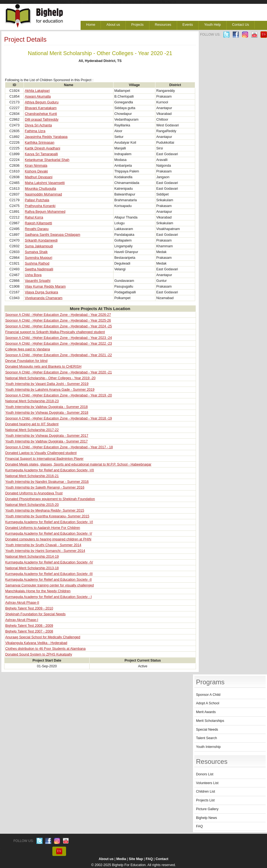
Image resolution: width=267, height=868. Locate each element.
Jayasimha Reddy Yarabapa (46, 137)
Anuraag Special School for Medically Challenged (43, 637)
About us (113, 25)
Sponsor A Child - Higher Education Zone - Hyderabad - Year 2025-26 (58, 320)
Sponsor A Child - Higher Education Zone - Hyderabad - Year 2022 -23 (59, 344)
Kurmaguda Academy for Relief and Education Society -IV (49, 562)
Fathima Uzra (35, 131)
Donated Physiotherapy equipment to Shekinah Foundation (50, 499)
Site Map (136, 859)
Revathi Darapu (37, 229)
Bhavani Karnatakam (41, 108)
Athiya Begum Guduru (42, 102)
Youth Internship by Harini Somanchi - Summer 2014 (45, 551)
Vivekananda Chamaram (43, 298)
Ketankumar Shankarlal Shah (47, 160)
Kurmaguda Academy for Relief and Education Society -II (48, 580)
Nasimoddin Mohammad (43, 194)
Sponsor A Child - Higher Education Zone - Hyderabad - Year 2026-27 (58, 315)
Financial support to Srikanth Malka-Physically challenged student (55, 332)
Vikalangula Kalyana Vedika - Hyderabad (36, 643)
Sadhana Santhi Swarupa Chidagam (52, 235)
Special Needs (207, 730)
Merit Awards (206, 712)
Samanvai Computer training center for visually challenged (49, 585)
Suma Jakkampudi (39, 246)
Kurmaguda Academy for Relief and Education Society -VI (49, 522)
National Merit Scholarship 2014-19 (32, 557)
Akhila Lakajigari (37, 91)
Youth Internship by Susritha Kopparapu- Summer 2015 (47, 516)
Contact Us (241, 25)
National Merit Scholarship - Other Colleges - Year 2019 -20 (50, 378)
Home (91, 25)
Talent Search (206, 738)
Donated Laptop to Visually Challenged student (41, 453)
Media (121, 859)
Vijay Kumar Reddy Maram (45, 287)
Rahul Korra (34, 217)
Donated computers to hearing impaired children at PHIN (48, 539)
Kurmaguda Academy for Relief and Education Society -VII (50, 470)
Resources (163, 25)
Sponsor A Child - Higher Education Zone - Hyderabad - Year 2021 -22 (59, 355)
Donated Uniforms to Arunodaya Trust (34, 493)
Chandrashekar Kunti (41, 114)
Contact (162, 859)
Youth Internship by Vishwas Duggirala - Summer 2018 (47, 413)
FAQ (199, 826)
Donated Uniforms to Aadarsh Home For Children (43, 528)
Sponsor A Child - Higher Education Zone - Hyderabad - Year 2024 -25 (59, 326)
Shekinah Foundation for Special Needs (35, 614)
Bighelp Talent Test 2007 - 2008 (29, 631)
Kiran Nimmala (36, 166)
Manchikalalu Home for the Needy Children (38, 591)
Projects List (205, 800)
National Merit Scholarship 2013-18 (32, 568)
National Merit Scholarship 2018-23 (32, 401)
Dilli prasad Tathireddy (42, 120)
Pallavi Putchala (37, 200)
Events (188, 25)
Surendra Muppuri (38, 258)
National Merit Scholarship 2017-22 (32, 430)
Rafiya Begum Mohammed (45, 212)
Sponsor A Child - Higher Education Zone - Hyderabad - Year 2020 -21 (59, 372)
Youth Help (213, 25)
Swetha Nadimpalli (39, 269)
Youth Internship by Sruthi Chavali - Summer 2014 (43, 545)
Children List (205, 792)
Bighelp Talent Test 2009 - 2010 (29, 608)
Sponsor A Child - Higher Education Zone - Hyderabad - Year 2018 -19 (59, 418)
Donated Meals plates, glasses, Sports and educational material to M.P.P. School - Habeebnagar (78, 464)
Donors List (205, 774)
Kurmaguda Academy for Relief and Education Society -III (49, 574)
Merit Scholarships (210, 721)
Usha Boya (33, 275)
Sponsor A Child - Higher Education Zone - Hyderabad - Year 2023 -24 (59, 338)
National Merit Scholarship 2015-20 (32, 505)
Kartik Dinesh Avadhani (42, 148)
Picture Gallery (207, 809)
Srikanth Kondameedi (41, 240)
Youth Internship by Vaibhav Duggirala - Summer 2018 (46, 407)
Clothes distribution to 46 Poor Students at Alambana (45, 649)
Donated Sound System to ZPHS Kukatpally (39, 654)
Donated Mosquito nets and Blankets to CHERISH (43, 367)
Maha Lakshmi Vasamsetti (45, 183)
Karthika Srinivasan (39, 143)
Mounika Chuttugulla (40, 189)
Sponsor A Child (208, 695)
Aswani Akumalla (38, 97)
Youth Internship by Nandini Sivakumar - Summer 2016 (47, 482)
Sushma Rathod (37, 263)
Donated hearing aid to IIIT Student (32, 424)
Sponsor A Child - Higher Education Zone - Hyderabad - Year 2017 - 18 (59, 447)
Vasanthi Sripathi (38, 281)
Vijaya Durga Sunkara (41, 292)
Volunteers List (207, 783)
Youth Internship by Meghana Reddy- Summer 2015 (45, 510)
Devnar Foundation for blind (26, 361)
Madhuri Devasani (39, 177)
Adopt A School (208, 703)
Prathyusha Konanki (40, 206)
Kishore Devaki (36, 171)
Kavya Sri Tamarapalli (41, 154)
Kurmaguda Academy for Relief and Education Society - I (48, 597)
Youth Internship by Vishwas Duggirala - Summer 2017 (47, 436)
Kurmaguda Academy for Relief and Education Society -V (49, 534)
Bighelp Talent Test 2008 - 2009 (29, 626)
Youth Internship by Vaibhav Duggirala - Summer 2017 (46, 441)
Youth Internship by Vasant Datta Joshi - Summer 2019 (47, 384)
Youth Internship (208, 747)
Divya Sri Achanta (38, 125)
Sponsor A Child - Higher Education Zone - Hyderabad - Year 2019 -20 (59, 395)
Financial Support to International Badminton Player (44, 459)
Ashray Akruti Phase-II (22, 603)
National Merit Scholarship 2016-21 (32, 476)
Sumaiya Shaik (36, 252)
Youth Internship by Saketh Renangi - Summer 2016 (45, 487)
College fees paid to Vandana (28, 349)
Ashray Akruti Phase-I (22, 620)
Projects (137, 25)
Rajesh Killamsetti (38, 223)
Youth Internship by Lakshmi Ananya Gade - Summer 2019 (50, 390)
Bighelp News (206, 818)
